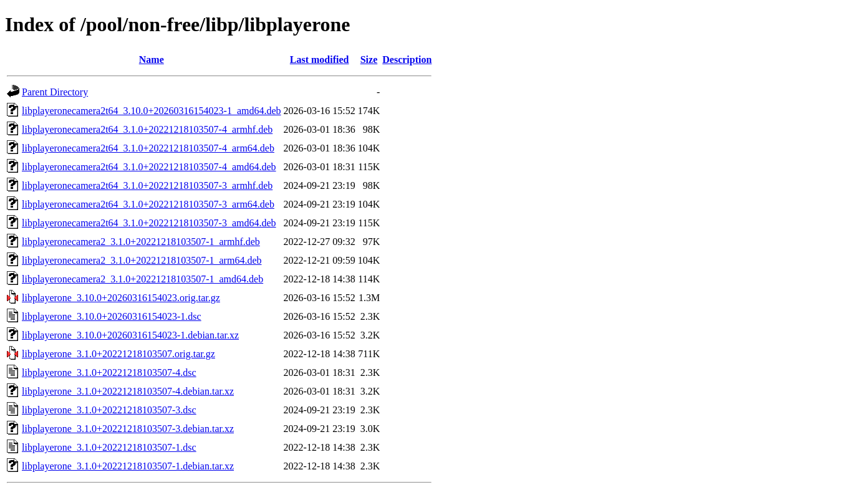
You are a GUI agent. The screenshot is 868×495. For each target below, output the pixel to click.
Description (407, 60)
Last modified (320, 60)
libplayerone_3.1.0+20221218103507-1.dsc (109, 447)
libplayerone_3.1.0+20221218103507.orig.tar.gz (118, 354)
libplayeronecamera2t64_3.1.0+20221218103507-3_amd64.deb (149, 223)
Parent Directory (55, 92)
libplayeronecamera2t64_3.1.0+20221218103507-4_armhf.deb (147, 129)
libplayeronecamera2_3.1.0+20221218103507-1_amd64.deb (142, 279)
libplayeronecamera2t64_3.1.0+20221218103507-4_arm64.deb (148, 148)
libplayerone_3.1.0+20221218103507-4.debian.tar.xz (128, 391)
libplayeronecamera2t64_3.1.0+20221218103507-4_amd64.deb (149, 167)
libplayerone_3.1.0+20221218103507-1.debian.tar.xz (128, 466)
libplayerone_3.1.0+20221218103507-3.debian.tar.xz (128, 429)
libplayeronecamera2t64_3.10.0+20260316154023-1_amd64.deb (152, 111)
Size (369, 60)
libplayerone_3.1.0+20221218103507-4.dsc (109, 372)
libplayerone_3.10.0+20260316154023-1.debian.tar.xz (130, 335)
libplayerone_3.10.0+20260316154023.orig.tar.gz (121, 298)
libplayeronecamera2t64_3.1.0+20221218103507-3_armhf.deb (147, 185)
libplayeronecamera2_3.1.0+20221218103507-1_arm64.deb (142, 260)
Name (152, 60)
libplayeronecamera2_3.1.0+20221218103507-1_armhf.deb (141, 242)
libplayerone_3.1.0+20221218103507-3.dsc (109, 410)
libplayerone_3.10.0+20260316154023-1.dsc (112, 316)
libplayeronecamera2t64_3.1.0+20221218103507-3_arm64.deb (148, 204)
